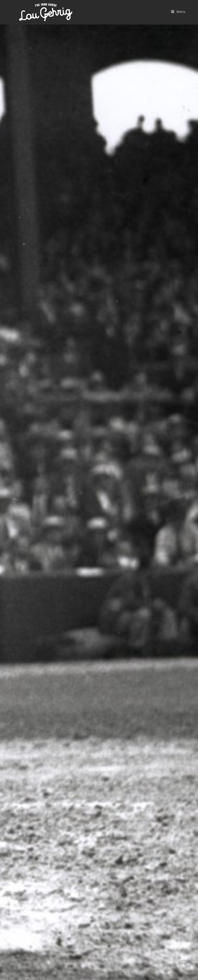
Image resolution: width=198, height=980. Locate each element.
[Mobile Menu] (178, 12)
